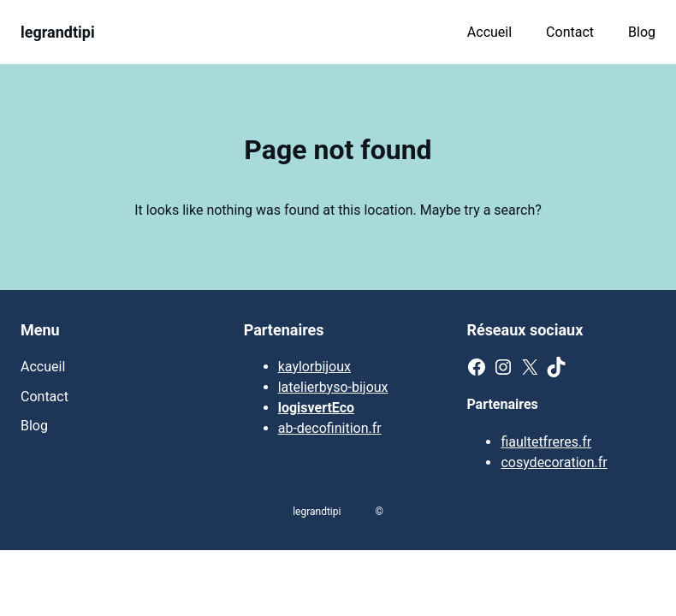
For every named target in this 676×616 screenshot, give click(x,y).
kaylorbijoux (314, 367)
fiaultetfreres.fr (546, 442)
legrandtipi (58, 32)
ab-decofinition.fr (330, 428)
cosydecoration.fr (554, 462)
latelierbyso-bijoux (333, 387)
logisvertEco (316, 408)
